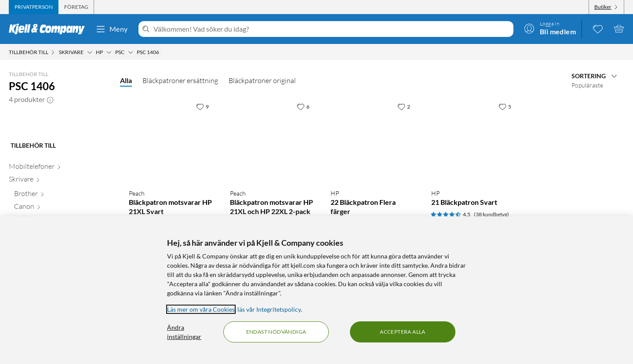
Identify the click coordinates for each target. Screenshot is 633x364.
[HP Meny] (109, 52)
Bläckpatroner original (262, 80)
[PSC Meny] (131, 52)
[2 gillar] (404, 106)
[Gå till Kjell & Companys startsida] (49, 29)
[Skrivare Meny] (90, 52)
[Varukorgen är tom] (619, 29)
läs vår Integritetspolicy (269, 309)
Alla (126, 80)
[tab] (34, 7)
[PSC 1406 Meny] (162, 52)
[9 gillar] (202, 106)
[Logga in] (550, 29)
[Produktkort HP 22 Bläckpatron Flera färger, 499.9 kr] (372, 140)
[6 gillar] (303, 106)
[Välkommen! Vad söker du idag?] (332, 29)
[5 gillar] (505, 106)
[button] (50, 99)
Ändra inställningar (184, 332)
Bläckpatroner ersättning (180, 80)
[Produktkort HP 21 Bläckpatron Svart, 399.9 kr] (473, 140)
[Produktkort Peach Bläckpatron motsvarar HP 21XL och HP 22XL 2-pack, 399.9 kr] (271, 140)
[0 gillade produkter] (598, 29)
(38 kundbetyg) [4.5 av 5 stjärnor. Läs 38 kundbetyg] (491, 214)
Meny (112, 29)
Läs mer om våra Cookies (201, 309)
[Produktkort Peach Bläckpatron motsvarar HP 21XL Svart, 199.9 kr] (170, 140)
